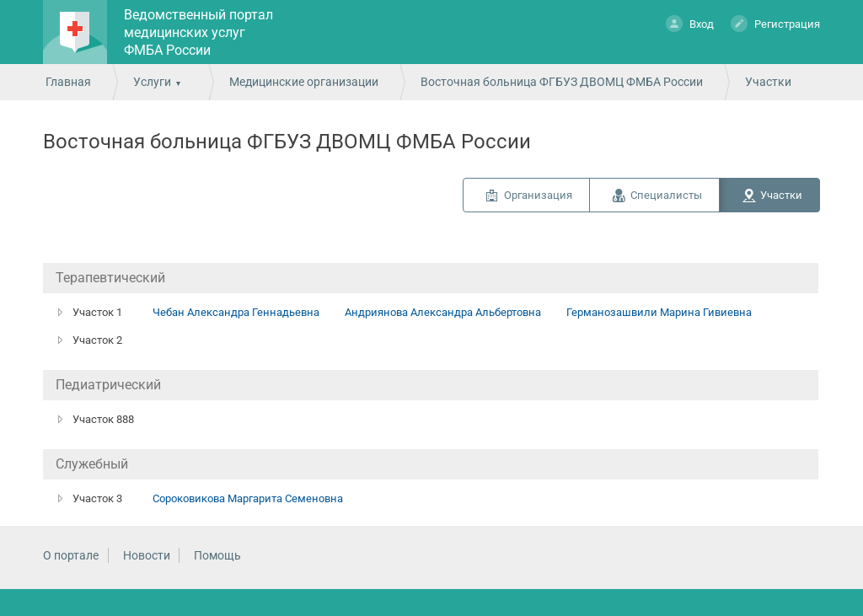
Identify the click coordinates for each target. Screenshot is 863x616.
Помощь (217, 555)
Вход (690, 23)
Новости (147, 555)
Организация (538, 195)
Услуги (152, 82)
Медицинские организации (304, 82)
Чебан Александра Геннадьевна (236, 312)
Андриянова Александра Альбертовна (443, 312)
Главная (68, 82)
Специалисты (666, 195)
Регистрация (775, 23)
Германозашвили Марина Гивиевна (659, 312)
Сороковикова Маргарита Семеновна (248, 498)
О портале (71, 555)
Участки (781, 195)
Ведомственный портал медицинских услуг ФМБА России (198, 32)
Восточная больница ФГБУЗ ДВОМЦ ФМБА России (562, 82)
